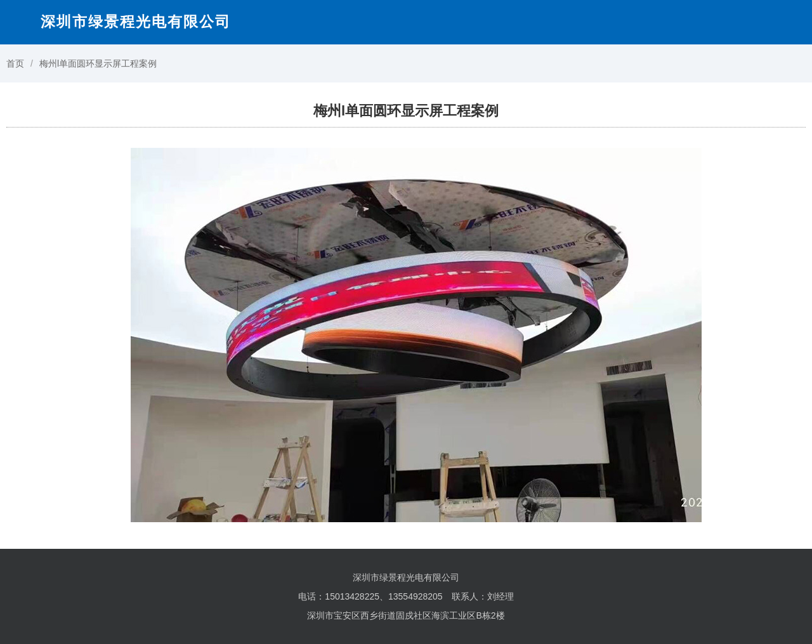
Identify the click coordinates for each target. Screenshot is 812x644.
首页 (15, 63)
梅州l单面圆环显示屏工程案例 (98, 63)
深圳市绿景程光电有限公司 (136, 22)
